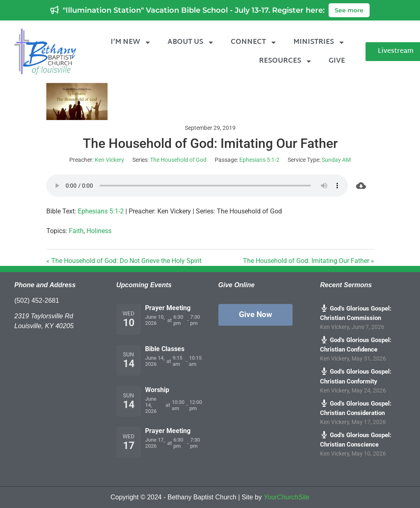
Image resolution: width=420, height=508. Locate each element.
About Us (191, 42)
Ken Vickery (109, 160)
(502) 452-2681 (37, 300)
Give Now (255, 314)
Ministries (319, 42)
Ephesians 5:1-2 (259, 160)
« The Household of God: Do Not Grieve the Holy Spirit (124, 261)
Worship (157, 390)
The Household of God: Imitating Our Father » (309, 261)
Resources (286, 61)
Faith (76, 231)
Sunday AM (336, 160)
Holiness (99, 231)
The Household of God (178, 160)
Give (337, 61)
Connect (254, 42)
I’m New (131, 42)
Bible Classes (165, 349)
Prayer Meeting (168, 308)
